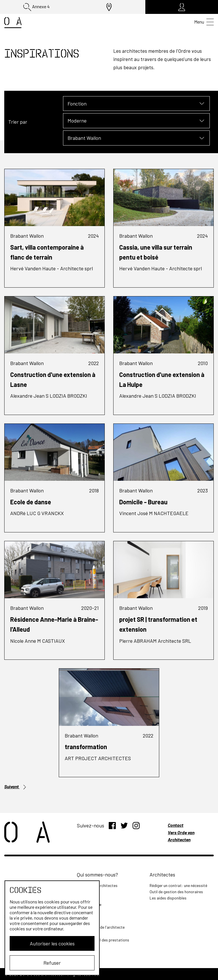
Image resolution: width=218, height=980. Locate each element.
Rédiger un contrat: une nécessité (178, 885)
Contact (176, 825)
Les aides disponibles (168, 898)
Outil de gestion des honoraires (176, 892)
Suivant (16, 787)
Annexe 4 (36, 7)
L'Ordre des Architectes (97, 885)
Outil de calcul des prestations (103, 940)
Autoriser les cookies (50, 943)
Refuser (50, 963)
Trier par (18, 122)
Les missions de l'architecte (101, 927)
